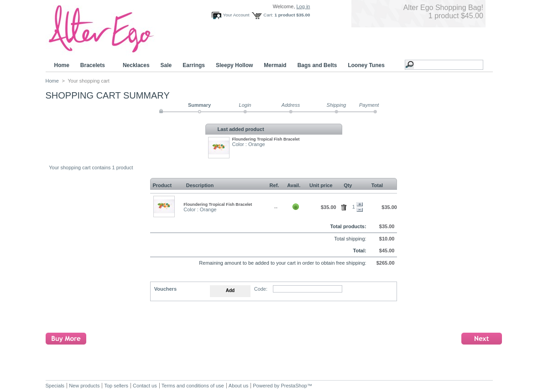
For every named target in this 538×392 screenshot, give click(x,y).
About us (238, 386)
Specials (55, 386)
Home (62, 65)
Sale (166, 65)
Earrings (194, 65)
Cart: (268, 15)
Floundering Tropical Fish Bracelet (266, 139)
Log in (303, 6)
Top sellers (116, 386)
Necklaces (136, 65)
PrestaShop (294, 386)
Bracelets (94, 65)
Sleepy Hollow (234, 65)
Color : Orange (249, 144)
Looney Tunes (367, 65)
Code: (261, 289)
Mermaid (275, 65)
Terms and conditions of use (193, 386)
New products (84, 386)
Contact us (145, 386)
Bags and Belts (317, 65)
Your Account (236, 15)
